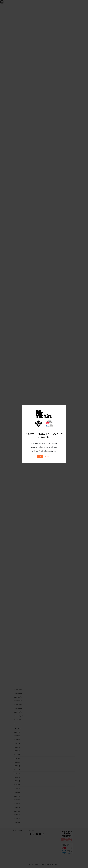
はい (40, 456)
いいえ (47, 456)
